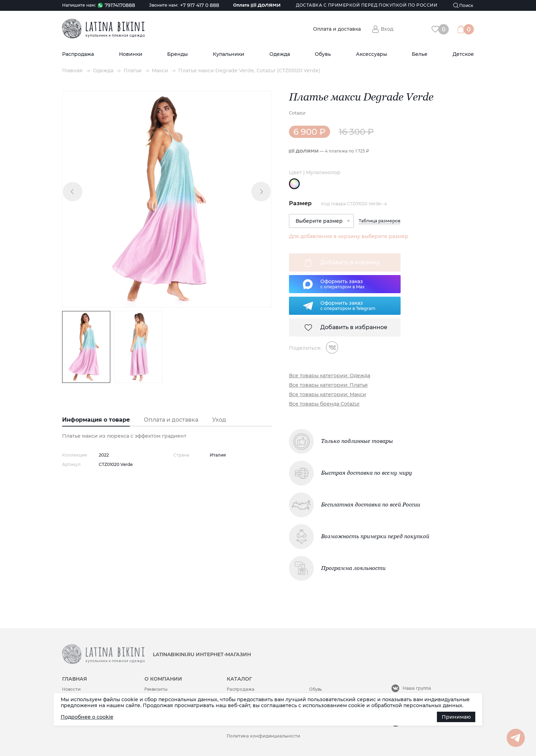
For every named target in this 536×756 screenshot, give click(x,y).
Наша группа (417, 688)
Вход (387, 29)
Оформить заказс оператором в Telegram (348, 305)
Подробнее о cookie (87, 717)
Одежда (280, 54)
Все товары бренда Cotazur (324, 404)
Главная (72, 71)
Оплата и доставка (337, 29)
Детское (463, 54)
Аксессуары (371, 54)
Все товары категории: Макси (327, 395)
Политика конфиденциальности (263, 736)
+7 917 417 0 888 (200, 5)
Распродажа (78, 54)
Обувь (323, 54)
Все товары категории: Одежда (330, 376)
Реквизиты (156, 689)
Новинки (131, 54)
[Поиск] (463, 5)
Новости (71, 689)
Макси (160, 71)
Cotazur (297, 113)
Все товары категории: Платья (328, 385)
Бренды (177, 54)
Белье (420, 54)
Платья (133, 71)
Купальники (229, 54)
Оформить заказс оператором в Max (343, 284)
